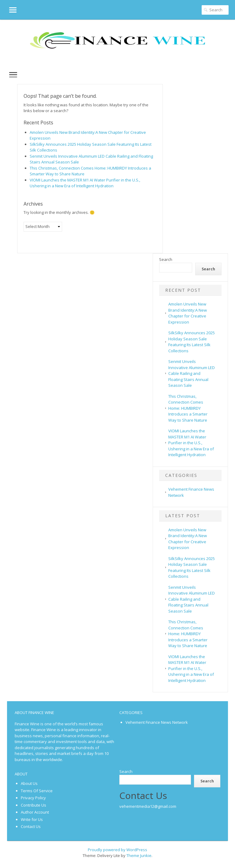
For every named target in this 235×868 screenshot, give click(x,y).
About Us (29, 783)
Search (166, 259)
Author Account (35, 812)
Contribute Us (34, 805)
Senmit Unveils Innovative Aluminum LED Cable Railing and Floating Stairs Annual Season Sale (192, 373)
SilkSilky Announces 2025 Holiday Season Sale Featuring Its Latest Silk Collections (192, 342)
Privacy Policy (33, 798)
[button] (8, 10)
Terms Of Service (37, 791)
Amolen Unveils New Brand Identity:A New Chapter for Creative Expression (188, 313)
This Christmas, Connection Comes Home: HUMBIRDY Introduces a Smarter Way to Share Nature (188, 408)
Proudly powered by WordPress (117, 850)
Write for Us (32, 819)
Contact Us (31, 826)
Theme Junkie (139, 855)
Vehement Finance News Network (157, 722)
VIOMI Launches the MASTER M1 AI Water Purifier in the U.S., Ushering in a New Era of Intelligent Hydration (85, 183)
